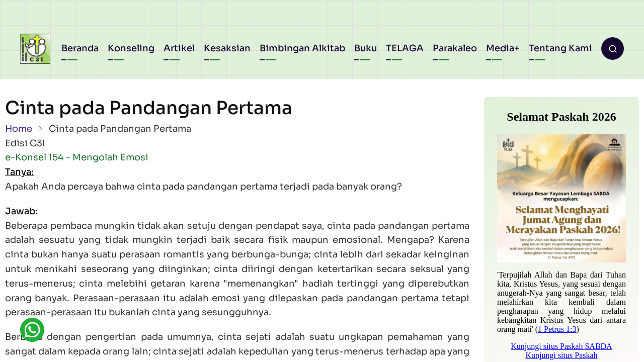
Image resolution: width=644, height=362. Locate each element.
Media (500, 48)
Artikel (179, 48)
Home (19, 129)
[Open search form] (613, 49)
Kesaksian (227, 48)
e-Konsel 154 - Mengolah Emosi (77, 157)
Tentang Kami (560, 48)
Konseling (131, 48)
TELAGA (405, 48)
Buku (366, 48)
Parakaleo (455, 48)
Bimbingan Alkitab (302, 48)
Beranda (80, 48)
